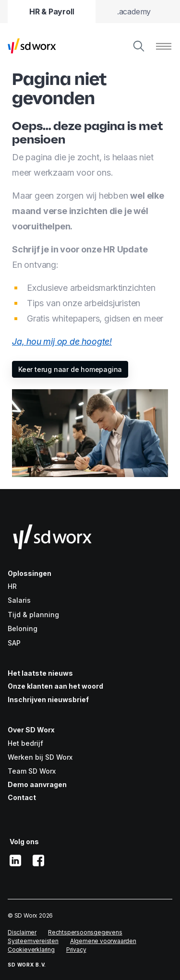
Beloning (23, 628)
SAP (14, 643)
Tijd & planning (33, 615)
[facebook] (38, 860)
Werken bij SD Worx (40, 757)
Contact (22, 797)
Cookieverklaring (31, 950)
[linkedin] (15, 860)
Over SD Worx (31, 730)
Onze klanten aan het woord (55, 686)
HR (12, 586)
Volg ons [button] (24, 842)
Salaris (19, 600)
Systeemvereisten (33, 941)
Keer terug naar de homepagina (70, 369)
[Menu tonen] (164, 46)
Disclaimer (22, 932)
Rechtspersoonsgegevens (85, 932)
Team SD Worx (32, 771)
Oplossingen (30, 573)
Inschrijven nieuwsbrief (48, 699)
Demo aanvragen (37, 784)
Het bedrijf (25, 743)
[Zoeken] (139, 46)
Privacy (76, 950)
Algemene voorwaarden (103, 941)
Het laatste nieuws (40, 673)
